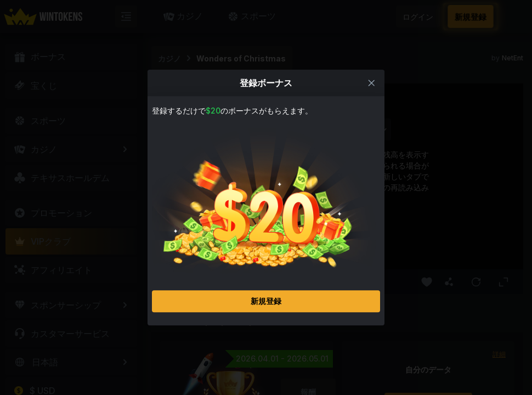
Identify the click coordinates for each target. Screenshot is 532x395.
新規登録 (266, 301)
